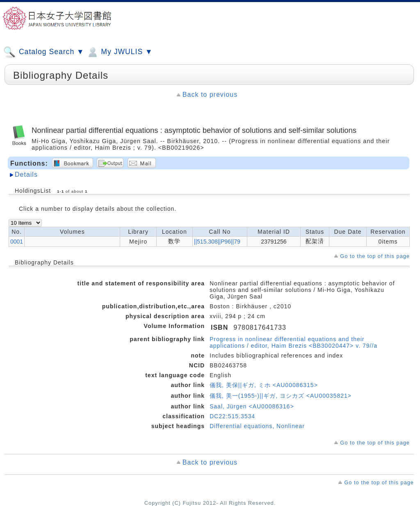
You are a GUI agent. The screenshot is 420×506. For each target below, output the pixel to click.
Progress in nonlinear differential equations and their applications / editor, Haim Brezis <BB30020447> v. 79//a (293, 342)
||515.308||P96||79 (217, 242)
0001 (17, 242)
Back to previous (210, 95)
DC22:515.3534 (232, 416)
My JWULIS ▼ (119, 52)
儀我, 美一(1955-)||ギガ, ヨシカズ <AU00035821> (281, 396)
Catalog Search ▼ (44, 52)
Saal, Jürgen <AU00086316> (252, 406)
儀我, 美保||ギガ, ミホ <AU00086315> (264, 385)
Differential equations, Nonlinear (257, 426)
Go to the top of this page (375, 256)
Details (26, 174)
